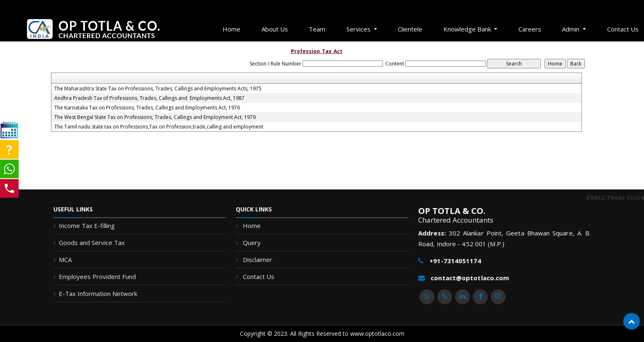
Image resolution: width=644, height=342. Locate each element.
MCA (54, 260)
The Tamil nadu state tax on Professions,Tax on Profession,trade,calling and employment (159, 127)
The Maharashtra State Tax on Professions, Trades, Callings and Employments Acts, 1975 (158, 89)
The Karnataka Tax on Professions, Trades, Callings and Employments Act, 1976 (147, 108)
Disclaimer (260, 259)
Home (231, 29)
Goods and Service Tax (81, 243)
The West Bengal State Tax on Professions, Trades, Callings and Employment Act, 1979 (155, 117)
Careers (530, 29)
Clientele (410, 29)
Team (317, 29)
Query (255, 243)
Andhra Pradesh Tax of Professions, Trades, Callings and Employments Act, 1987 (149, 98)
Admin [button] (571, 29)
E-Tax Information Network (87, 293)
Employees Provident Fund (87, 277)
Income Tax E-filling (76, 226)
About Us (275, 29)
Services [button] (359, 29)
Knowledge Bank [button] (468, 29)
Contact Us (261, 275)
